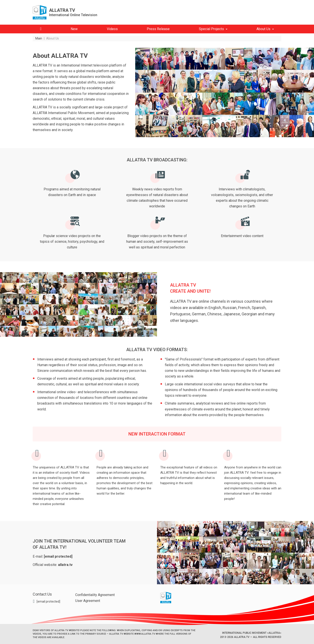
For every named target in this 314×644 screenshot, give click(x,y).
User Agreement (88, 601)
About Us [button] (263, 29)
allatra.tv (65, 565)
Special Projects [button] (211, 29)
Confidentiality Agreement (95, 595)
